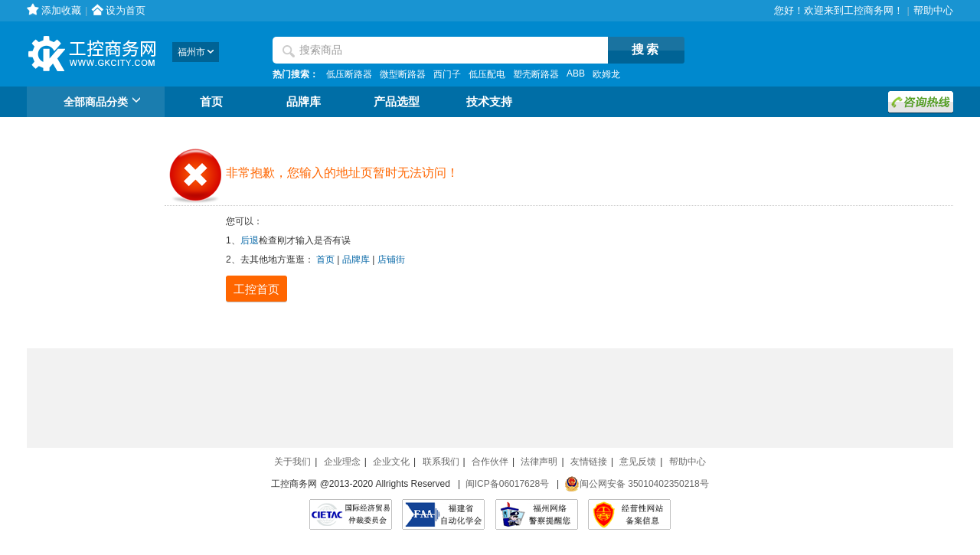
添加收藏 (61, 10)
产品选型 (397, 102)
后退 (250, 240)
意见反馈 (638, 462)
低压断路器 (349, 74)
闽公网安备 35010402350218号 (637, 484)
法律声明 (539, 462)
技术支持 (489, 102)
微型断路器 (403, 74)
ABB (576, 73)
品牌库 (304, 102)
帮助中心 (933, 10)
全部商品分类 (105, 103)
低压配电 (487, 74)
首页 (211, 102)
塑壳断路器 (536, 74)
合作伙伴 (490, 462)
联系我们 (441, 462)
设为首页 (126, 10)
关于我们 (292, 462)
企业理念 (342, 462)
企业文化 (391, 462)
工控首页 (256, 289)
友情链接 (589, 462)
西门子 (447, 74)
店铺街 (391, 260)
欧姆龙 (606, 74)
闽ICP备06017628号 (507, 484)
